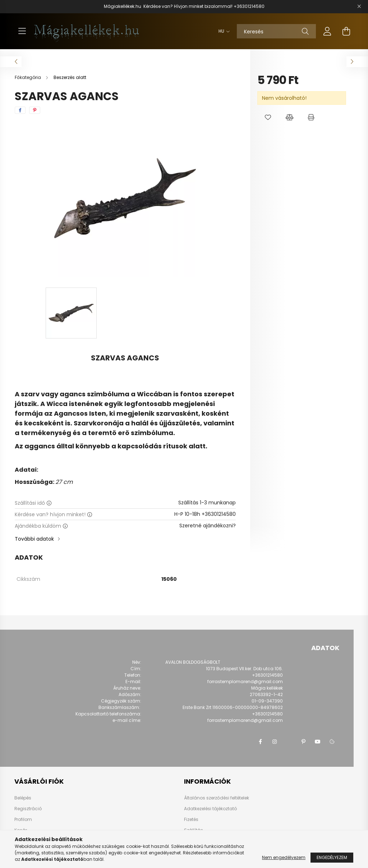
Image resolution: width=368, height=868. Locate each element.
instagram (275, 742)
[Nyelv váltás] (222, 31)
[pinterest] (35, 110)
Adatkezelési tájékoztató (210, 809)
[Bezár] (359, 6)
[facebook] (20, 110)
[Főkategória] (28, 77)
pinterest (303, 742)
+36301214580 (249, 6)
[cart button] (346, 31)
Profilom (23, 820)
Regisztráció (28, 809)
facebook (260, 742)
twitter (289, 742)
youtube (318, 742)
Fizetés (191, 819)
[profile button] (327, 31)
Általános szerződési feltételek (217, 798)
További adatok (34, 539)
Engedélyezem (332, 857)
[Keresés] (276, 31)
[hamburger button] (22, 31)
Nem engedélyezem (284, 857)
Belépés (23, 798)
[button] (268, 117)
